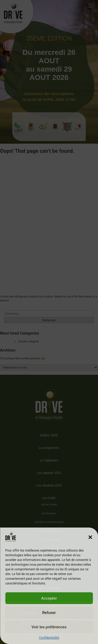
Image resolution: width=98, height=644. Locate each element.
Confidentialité (49, 638)
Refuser (49, 613)
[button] (90, 537)
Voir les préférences (49, 627)
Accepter (49, 598)
